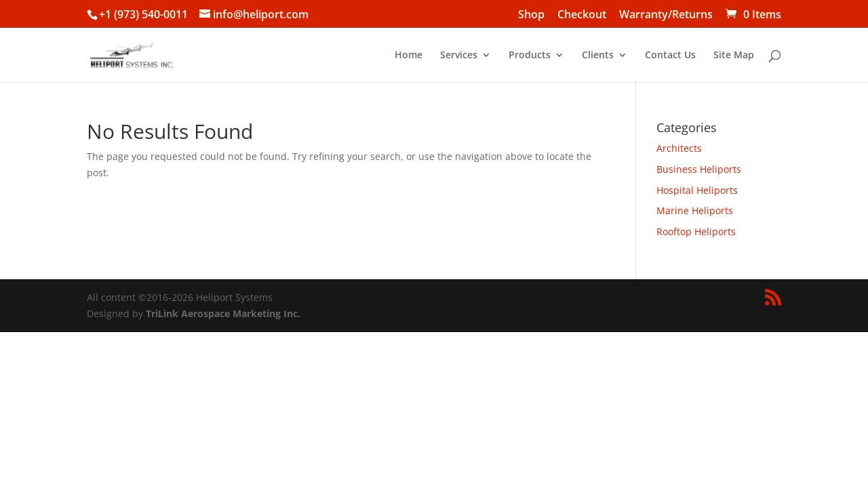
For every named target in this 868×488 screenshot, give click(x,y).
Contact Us (670, 56)
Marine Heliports (695, 210)
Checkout (582, 15)
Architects (679, 148)
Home (409, 56)
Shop (531, 15)
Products (530, 56)
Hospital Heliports (697, 190)
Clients (598, 56)
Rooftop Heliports (696, 231)
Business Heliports (699, 169)
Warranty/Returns (666, 15)
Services (459, 56)
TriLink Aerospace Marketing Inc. (223, 313)
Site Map (734, 56)
